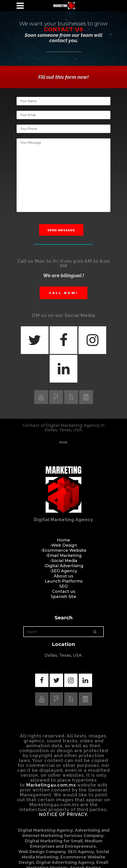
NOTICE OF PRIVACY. (63, 814)
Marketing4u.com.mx (51, 785)
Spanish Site (63, 597)
